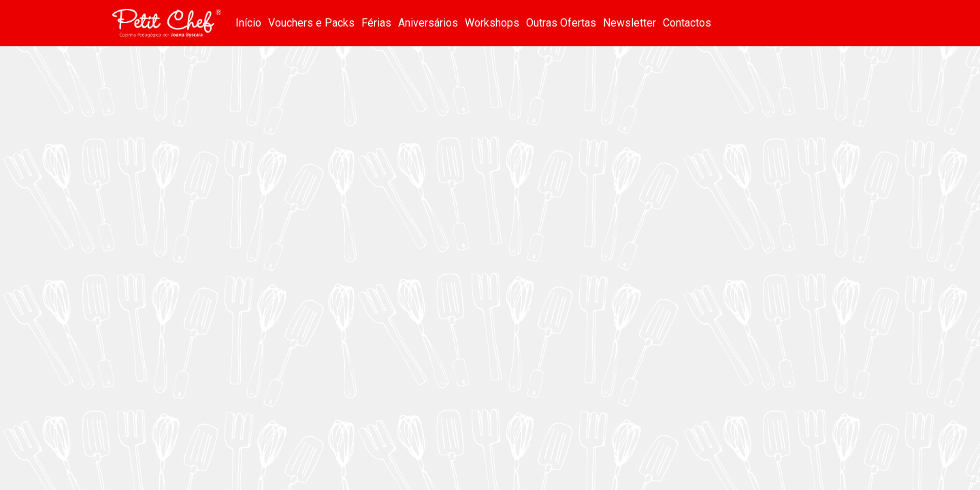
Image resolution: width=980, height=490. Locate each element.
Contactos (687, 23)
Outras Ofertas (561, 23)
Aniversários (428, 23)
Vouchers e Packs (311, 23)
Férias (376, 23)
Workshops (492, 23)
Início (248, 23)
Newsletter (630, 23)
